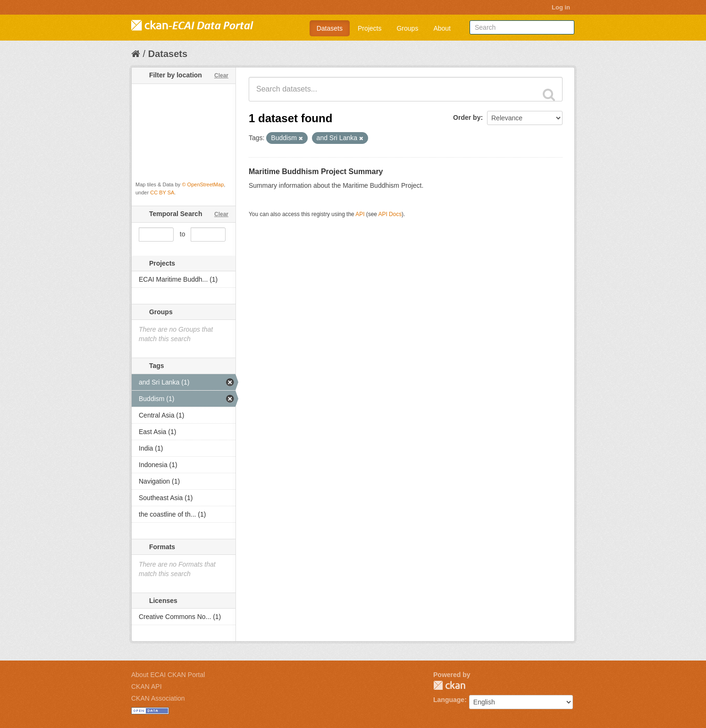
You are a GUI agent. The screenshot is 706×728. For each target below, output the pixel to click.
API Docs (390, 214)
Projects (370, 28)
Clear (221, 75)
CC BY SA (162, 192)
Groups (407, 28)
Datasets (330, 28)
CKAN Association (158, 698)
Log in (561, 7)
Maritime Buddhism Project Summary (316, 172)
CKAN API (147, 686)
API (360, 214)
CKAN (449, 685)
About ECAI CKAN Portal (168, 675)
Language (449, 700)
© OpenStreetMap (203, 184)
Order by (467, 117)
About (442, 28)
